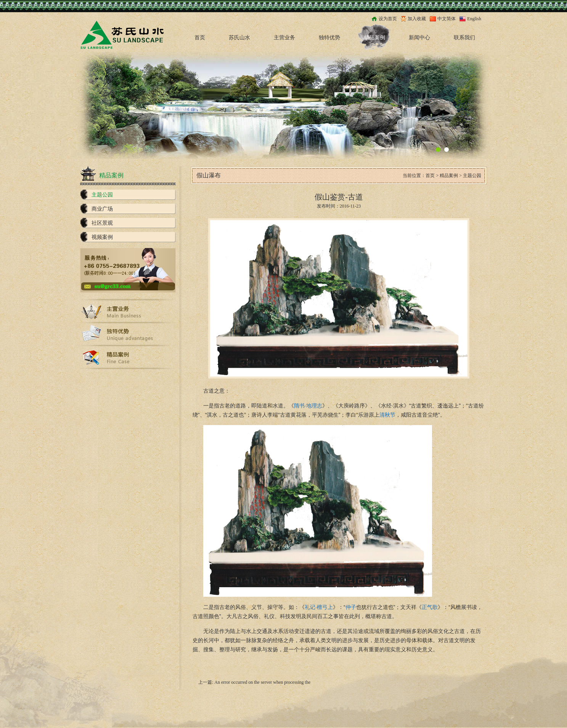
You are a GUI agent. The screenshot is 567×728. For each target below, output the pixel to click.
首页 (200, 38)
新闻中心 (419, 38)
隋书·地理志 (308, 406)
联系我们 (464, 38)
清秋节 (387, 415)
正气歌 (430, 607)
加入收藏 (417, 19)
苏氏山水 (239, 38)
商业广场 (102, 209)
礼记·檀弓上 (319, 607)
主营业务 (284, 38)
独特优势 (329, 38)
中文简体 (447, 19)
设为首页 (388, 19)
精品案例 (374, 38)
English (474, 19)
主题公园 (102, 195)
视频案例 (102, 237)
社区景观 (102, 223)
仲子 (351, 607)
